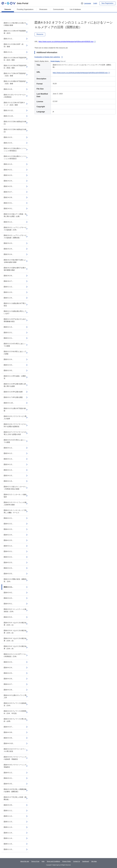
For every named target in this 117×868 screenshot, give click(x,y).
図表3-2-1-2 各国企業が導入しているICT (15, 312)
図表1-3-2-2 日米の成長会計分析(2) (15, 131)
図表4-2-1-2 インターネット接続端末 (15, 496)
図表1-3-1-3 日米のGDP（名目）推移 (14, 45)
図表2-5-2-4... (8, 249)
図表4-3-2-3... (8, 563)
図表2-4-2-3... (8, 175)
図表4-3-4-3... (8, 598)
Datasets (8, 9)
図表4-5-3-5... (8, 784)
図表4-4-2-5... (8, 673)
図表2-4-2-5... (8, 186)
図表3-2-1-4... (8, 327)
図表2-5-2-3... (8, 243)
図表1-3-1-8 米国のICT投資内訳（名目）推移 (15, 82)
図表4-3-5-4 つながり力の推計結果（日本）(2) (15, 632)
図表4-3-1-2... (8, 546)
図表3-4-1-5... (8, 476)
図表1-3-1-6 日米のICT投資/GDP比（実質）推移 (15, 67)
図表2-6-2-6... (8, 276)
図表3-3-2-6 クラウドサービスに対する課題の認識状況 (15, 425)
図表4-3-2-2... (8, 557)
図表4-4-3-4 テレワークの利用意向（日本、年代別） (15, 712)
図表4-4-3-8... (8, 732)
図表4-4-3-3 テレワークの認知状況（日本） (15, 704)
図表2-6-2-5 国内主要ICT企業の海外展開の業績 (15, 269)
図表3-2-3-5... (8, 370)
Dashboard (86, 861)
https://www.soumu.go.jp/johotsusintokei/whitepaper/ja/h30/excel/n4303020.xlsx (66, 42)
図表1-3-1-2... (8, 39)
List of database (75, 9)
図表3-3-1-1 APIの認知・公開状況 (15, 377)
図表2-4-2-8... (8, 197)
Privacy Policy (67, 861)
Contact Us (76, 861)
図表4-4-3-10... (9, 743)
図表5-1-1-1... (8, 811)
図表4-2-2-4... (8, 535)
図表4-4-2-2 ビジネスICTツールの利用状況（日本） (15, 655)
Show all (63, 61)
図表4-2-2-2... (8, 524)
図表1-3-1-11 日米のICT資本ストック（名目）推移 (14, 104)
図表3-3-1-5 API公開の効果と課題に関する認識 (15, 385)
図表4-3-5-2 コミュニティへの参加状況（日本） (15, 610)
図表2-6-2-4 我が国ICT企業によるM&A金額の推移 (15, 261)
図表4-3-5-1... (8, 604)
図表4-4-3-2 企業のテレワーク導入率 (15, 696)
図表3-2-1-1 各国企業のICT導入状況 (15, 305)
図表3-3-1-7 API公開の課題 (13, 397)
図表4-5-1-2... (8, 773)
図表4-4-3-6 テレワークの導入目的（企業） (15, 720)
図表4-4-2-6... (8, 679)
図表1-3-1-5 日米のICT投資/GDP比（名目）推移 (15, 59)
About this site (25, 861)
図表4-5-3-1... (8, 778)
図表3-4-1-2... (8, 448)
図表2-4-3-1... (8, 203)
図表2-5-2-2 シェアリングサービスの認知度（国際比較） (15, 237)
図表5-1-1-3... (8, 822)
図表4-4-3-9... (8, 738)
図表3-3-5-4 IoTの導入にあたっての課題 (15, 441)
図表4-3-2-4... (8, 568)
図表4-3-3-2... (8, 587)
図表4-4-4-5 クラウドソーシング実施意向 (15, 766)
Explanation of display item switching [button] (49, 57)
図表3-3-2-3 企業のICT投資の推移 (15, 410)
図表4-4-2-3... (8, 662)
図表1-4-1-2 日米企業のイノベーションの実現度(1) (15, 150)
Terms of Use (35, 861)
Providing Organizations (25, 9)
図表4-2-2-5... (8, 540)
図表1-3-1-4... (8, 52)
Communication (58, 9)
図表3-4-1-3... (8, 459)
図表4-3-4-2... (8, 593)
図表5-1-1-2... (8, 816)
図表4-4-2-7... (8, 684)
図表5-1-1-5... (8, 844)
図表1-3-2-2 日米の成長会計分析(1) (15, 123)
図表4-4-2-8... (8, 690)
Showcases (43, 9)
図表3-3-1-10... (9, 403)
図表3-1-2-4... (8, 298)
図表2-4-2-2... (8, 170)
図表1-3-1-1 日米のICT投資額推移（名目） (15, 32)
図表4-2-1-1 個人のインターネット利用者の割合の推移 (15, 488)
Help (43, 861)
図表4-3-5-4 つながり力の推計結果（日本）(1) (15, 624)
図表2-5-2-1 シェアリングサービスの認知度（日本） (15, 229)
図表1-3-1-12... (9, 110)
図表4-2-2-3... (8, 529)
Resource (40, 34)
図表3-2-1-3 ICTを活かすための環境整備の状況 (15, 320)
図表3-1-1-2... (8, 287)
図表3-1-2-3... (8, 292)
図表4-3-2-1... (8, 551)
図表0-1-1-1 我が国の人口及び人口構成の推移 (15, 24)
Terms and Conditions (53, 861)
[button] (86, 3)
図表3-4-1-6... (8, 481)
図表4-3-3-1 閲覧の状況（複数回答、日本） (15, 580)
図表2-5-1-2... (8, 222)
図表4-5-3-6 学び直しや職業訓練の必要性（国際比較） (15, 790)
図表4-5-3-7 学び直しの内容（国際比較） (15, 798)
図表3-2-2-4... (8, 359)
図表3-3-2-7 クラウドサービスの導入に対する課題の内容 (15, 433)
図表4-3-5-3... (8, 617)
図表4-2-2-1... (8, 518)
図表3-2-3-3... (8, 365)
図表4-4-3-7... (8, 727)
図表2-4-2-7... (8, 192)
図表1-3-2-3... (8, 137)
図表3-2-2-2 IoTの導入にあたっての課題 (15, 345)
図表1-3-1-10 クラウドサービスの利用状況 (15, 96)
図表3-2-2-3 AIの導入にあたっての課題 (15, 353)
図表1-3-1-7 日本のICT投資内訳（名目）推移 (15, 75)
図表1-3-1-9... (8, 89)
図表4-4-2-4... (8, 668)
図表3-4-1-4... (8, 470)
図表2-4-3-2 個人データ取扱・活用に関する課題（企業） (15, 215)
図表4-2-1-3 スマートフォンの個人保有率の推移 (15, 504)
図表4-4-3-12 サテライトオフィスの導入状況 (15, 750)
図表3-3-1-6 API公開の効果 (13, 392)
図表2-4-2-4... (8, 181)
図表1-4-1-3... (8, 164)
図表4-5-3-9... (8, 805)
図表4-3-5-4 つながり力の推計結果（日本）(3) (15, 640)
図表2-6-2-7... (8, 281)
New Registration (107, 3)
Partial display (55, 61)
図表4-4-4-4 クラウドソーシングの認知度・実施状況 (15, 758)
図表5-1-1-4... (8, 833)
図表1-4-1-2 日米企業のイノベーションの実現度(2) (15, 157)
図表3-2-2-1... (8, 333)
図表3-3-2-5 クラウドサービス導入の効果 (15, 417)
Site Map (94, 861)
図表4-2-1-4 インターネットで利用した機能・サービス (15, 511)
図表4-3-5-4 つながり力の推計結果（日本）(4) (15, 647)
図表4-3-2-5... (8, 574)
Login (95, 3)
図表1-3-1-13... (9, 116)
